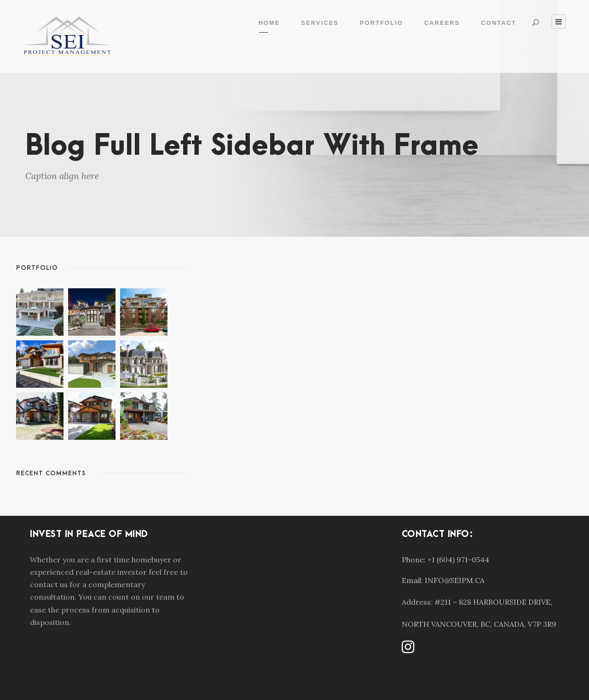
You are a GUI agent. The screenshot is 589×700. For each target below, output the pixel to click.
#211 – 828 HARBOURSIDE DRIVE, (493, 602)
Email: (412, 580)
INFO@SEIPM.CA (455, 580)
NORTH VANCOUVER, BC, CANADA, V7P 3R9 (479, 624)
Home (269, 23)
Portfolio (381, 23)
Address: (417, 602)
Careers (442, 23)
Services (320, 23)
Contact (499, 23)
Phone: (414, 560)
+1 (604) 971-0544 (458, 560)
